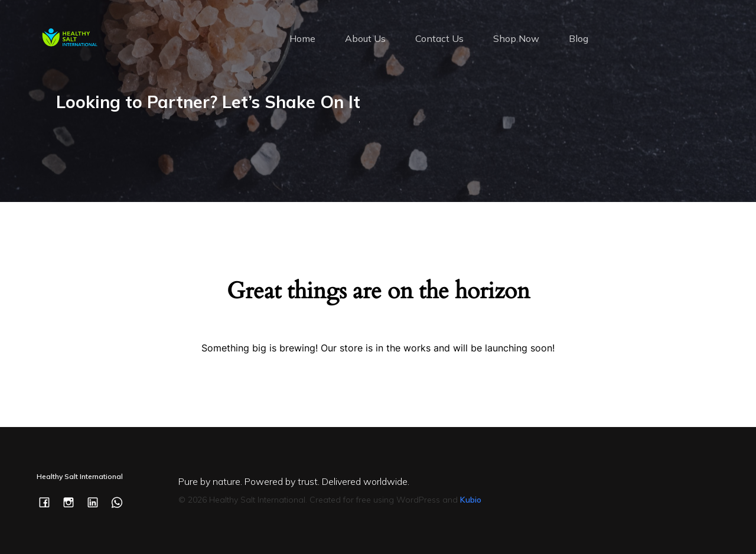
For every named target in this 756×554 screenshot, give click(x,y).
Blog (579, 38)
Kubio (471, 500)
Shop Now (516, 38)
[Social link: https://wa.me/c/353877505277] (121, 502)
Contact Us (439, 38)
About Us (365, 38)
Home (302, 38)
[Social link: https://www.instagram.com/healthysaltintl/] (73, 502)
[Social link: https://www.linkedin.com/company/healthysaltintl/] (97, 502)
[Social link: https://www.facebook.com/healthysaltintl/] (49, 502)
